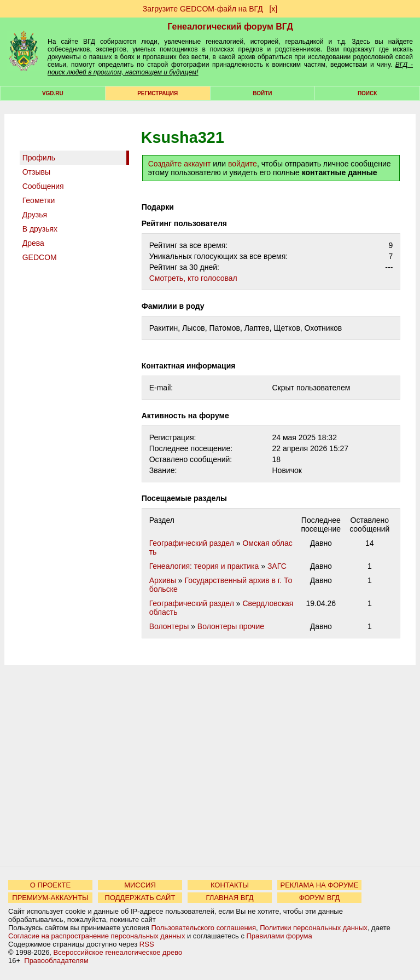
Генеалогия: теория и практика (204, 566)
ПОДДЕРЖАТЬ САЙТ (140, 898)
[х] (273, 9)
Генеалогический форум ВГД (230, 27)
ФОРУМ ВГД (320, 898)
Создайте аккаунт (180, 164)
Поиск (367, 93)
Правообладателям (56, 961)
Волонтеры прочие (231, 626)
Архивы (163, 580)
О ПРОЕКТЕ (50, 885)
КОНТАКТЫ (230, 885)
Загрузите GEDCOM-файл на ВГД (203, 9)
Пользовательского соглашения (203, 928)
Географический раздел (192, 543)
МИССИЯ (140, 885)
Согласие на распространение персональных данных (97, 936)
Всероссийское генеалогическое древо (118, 952)
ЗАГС (277, 566)
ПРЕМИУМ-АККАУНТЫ (50, 898)
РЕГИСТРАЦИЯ (157, 93)
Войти (262, 93)
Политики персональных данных (314, 928)
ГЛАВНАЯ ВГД (230, 898)
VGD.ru (53, 93)
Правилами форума (279, 936)
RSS (147, 944)
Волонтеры (169, 626)
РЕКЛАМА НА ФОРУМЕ (319, 885)
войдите (243, 164)
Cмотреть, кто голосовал (193, 278)
